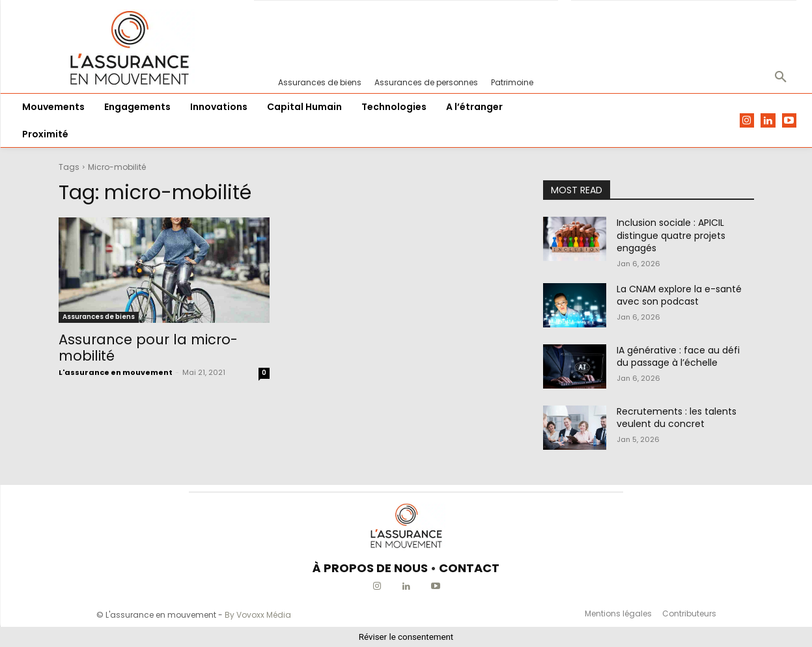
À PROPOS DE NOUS (370, 568)
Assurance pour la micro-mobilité (148, 348)
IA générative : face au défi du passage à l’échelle (678, 357)
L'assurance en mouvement (116, 372)
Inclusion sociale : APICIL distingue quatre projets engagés (671, 235)
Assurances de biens (99, 317)
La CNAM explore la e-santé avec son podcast (679, 296)
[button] (781, 77)
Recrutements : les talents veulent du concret (677, 418)
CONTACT (469, 568)
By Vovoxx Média (258, 615)
